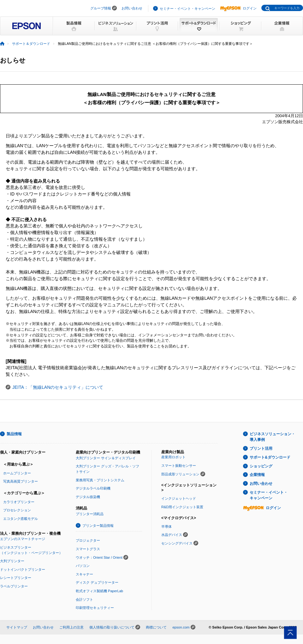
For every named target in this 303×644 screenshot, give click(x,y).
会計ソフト (84, 599)
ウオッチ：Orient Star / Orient (99, 557)
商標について (156, 627)
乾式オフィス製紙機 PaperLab (99, 591)
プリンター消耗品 (90, 514)
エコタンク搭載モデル (21, 519)
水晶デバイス (172, 535)
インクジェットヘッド (179, 498)
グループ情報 (101, 8)
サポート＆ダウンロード (31, 44)
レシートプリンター (16, 578)
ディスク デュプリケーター (97, 582)
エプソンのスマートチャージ (23, 539)
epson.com (181, 627)
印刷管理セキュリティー (95, 608)
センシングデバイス (177, 543)
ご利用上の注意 (71, 627)
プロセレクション (17, 510)
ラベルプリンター (14, 586)
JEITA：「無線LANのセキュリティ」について (58, 387)
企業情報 (257, 475)
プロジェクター (88, 540)
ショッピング (261, 466)
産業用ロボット (173, 457)
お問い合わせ (132, 8)
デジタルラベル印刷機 (93, 488)
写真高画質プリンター (21, 481)
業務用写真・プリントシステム (100, 480)
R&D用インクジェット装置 (182, 507)
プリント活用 (261, 448)
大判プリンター (12, 561)
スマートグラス (88, 549)
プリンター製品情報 (98, 526)
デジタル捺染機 (88, 497)
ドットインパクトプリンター (23, 569)
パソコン (83, 566)
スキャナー (84, 574)
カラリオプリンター (19, 502)
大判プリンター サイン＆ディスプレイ (106, 458)
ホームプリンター (17, 473)
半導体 (166, 527)
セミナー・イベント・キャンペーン (187, 9)
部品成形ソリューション (180, 474)
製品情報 (14, 434)
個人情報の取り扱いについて (112, 627)
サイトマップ (17, 627)
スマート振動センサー (179, 466)
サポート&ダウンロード (270, 457)
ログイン (238, 8)
